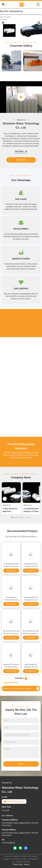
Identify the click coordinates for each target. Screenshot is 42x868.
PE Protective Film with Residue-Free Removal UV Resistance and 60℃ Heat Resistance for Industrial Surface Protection (31, 632)
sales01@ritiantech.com (14, 802)
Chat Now (21, 160)
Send (21, 764)
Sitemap (26, 864)
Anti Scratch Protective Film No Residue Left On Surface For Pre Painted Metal (18, 689)
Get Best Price (11, 571)
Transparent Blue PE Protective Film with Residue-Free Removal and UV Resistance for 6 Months (31, 565)
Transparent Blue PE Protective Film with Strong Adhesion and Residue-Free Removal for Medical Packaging (31, 599)
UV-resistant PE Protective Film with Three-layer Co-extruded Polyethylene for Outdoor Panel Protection (11, 599)
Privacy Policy (18, 864)
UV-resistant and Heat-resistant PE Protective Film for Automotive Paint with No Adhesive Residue (11, 565)
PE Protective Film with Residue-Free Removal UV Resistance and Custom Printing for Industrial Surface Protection (11, 632)
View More (21, 151)
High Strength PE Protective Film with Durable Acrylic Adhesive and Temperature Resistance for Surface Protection (31, 666)
